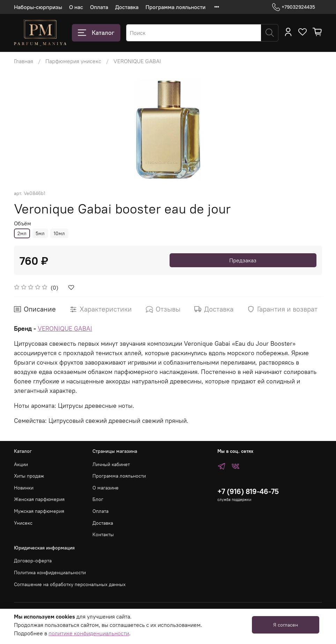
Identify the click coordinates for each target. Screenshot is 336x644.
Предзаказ (243, 260)
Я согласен (286, 625)
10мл (59, 233)
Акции (21, 464)
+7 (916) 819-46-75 (248, 491)
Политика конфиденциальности (50, 572)
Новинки (24, 488)
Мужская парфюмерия (39, 511)
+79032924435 (294, 7)
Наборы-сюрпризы (38, 7)
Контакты (103, 534)
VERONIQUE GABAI (137, 61)
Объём (23, 223)
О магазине (106, 488)
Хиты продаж (29, 476)
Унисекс (23, 523)
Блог (98, 499)
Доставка (127, 7)
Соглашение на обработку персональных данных (70, 584)
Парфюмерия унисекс (73, 61)
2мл (22, 233)
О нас (76, 7)
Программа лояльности (176, 7)
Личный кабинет (111, 464)
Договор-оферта (33, 561)
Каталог (96, 33)
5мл (40, 233)
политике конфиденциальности (89, 633)
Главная (24, 61)
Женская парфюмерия (39, 499)
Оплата (99, 7)
